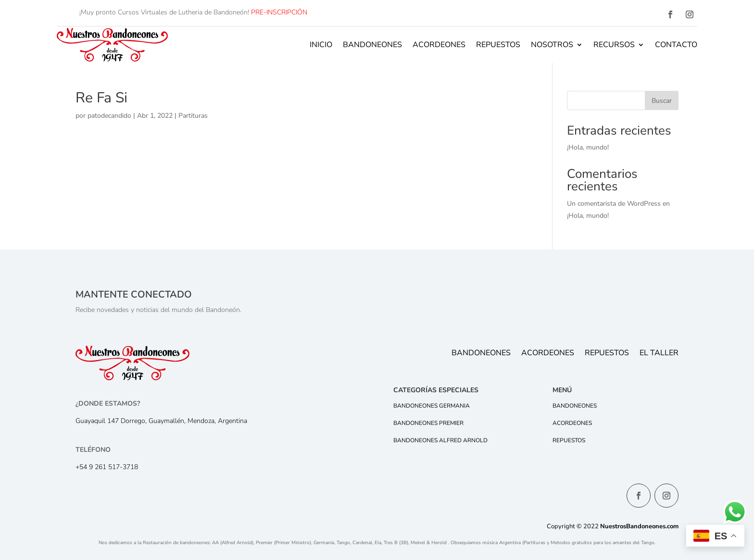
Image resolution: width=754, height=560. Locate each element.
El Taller (659, 354)
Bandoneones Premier (428, 423)
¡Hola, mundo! (588, 147)
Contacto (676, 45)
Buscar (662, 101)
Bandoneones (372, 45)
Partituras (193, 116)
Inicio (321, 45)
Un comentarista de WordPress (614, 204)
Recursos (614, 45)
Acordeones (439, 45)
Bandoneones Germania (432, 406)
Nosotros (552, 45)
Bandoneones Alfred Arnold (440, 440)
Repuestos (498, 45)
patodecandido (109, 116)
